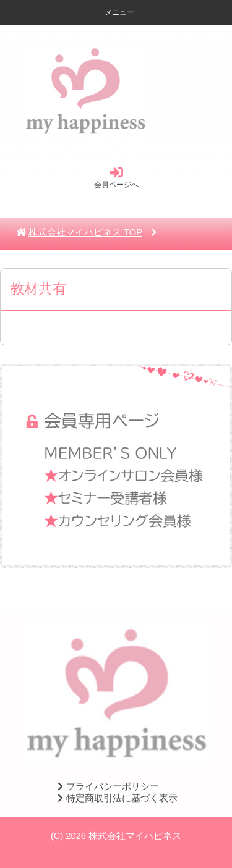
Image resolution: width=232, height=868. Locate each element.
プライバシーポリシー (106, 786)
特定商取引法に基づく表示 (116, 798)
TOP (85, 232)
